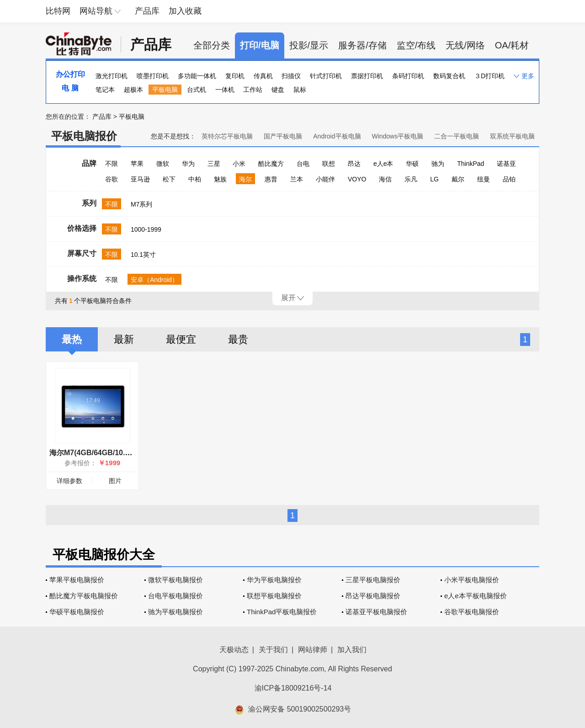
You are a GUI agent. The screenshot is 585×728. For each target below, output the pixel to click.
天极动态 (234, 650)
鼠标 (300, 90)
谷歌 (112, 179)
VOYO (357, 179)
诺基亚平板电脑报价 (376, 612)
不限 (112, 164)
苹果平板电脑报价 (77, 580)
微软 (163, 164)
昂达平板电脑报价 (373, 596)
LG (434, 179)
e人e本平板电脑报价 (476, 596)
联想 (329, 164)
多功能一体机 (197, 76)
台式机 (197, 90)
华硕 (412, 164)
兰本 (297, 179)
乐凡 (411, 179)
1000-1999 (146, 229)
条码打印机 (408, 76)
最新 (124, 339)
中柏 (195, 179)
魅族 (220, 179)
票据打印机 (367, 76)
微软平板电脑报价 (175, 580)
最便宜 (181, 339)
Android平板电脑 (337, 136)
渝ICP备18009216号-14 (293, 688)
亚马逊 (140, 179)
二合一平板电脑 (457, 136)
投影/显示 (309, 45)
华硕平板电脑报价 (77, 612)
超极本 (133, 90)
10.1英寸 (143, 255)
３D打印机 (489, 76)
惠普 (271, 179)
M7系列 (141, 204)
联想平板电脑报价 (274, 596)
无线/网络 (465, 45)
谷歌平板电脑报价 (472, 612)
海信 (385, 179)
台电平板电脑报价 (175, 596)
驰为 (438, 164)
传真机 (263, 76)
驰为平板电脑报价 (175, 612)
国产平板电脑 (283, 136)
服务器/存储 (362, 45)
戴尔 (458, 179)
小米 (239, 164)
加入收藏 (185, 11)
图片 (115, 481)
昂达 (354, 164)
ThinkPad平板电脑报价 (282, 612)
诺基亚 (506, 164)
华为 (188, 164)
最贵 (238, 339)
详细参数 (69, 481)
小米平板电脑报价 (472, 580)
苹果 (137, 164)
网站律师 (313, 650)
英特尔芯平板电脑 (227, 136)
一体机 (225, 90)
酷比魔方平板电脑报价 (84, 596)
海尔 (245, 179)
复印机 (235, 76)
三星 (214, 164)
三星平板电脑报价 (373, 580)
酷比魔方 (271, 164)
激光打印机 (112, 76)
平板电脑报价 (84, 136)
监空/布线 (416, 45)
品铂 (509, 179)
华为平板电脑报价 (274, 580)
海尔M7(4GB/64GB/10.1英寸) (98, 453)
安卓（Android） (154, 280)
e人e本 (383, 164)
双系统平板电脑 (512, 136)
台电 (303, 164)
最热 (72, 339)
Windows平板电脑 (397, 136)
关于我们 (273, 650)
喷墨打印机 (153, 76)
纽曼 (484, 179)
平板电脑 (165, 90)
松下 (169, 179)
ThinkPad (471, 164)
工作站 (253, 90)
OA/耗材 (512, 45)
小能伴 (325, 179)
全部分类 (212, 45)
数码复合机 (449, 76)
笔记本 (105, 90)
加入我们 (352, 650)
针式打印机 (326, 76)
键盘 (278, 90)
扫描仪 (291, 76)
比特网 (58, 11)
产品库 (147, 11)
